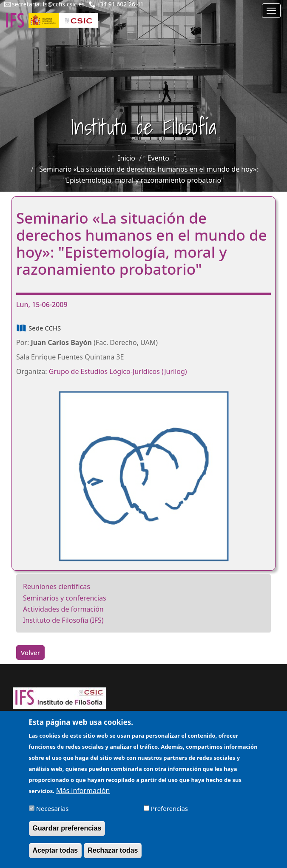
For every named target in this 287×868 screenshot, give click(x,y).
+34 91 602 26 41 (120, 4)
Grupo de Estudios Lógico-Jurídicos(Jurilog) (118, 371)
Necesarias (53, 814)
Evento (158, 158)
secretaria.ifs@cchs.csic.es (48, 4)
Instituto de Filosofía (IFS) (63, 620)
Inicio (126, 158)
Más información (83, 796)
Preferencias (169, 814)
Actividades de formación (63, 609)
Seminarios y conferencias (65, 598)
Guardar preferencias (67, 834)
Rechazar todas (113, 856)
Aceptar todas (55, 856)
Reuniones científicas (57, 586)
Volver (30, 652)
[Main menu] (271, 11)
